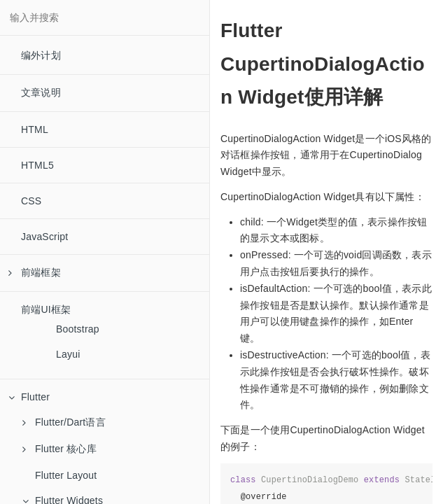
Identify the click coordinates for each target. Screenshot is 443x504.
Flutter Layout (66, 475)
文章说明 (41, 92)
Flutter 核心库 (59, 449)
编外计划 (41, 55)
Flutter (29, 397)
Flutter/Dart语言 (64, 422)
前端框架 (35, 272)
